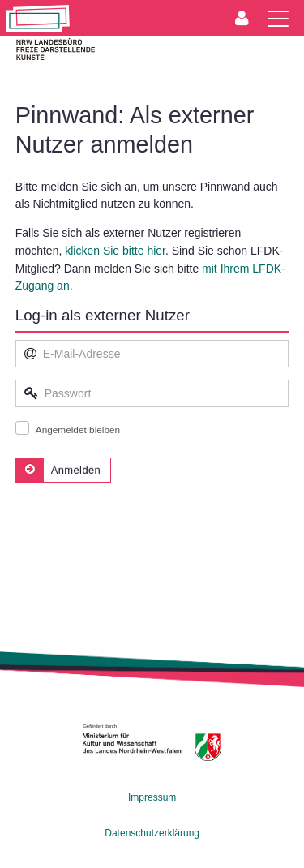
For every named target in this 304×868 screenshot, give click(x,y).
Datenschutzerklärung (152, 833)
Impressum (152, 797)
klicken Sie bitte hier (115, 251)
